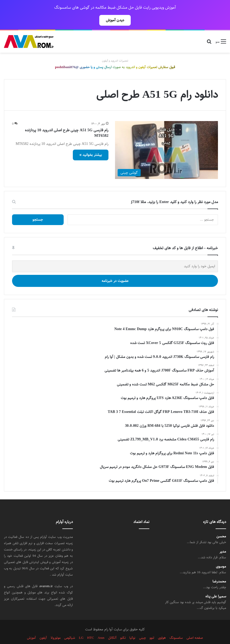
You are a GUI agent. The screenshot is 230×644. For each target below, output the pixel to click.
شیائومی (70, 626)
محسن (221, 525)
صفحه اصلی (195, 626)
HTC (91, 626)
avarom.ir (46, 575)
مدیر (223, 540)
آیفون (43, 626)
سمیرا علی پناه (216, 585)
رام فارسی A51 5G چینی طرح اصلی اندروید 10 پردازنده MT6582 (67, 121)
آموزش (31, 626)
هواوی (162, 626)
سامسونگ (176, 626)
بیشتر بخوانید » (91, 143)
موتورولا (56, 626)
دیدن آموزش (115, 20)
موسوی (221, 555)
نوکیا (132, 626)
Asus (101, 626)
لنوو (152, 626)
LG (81, 626)
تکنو (123, 626)
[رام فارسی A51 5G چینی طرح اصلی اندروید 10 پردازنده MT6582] (166, 139)
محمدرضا (219, 570)
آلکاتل (112, 626)
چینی (143, 626)
